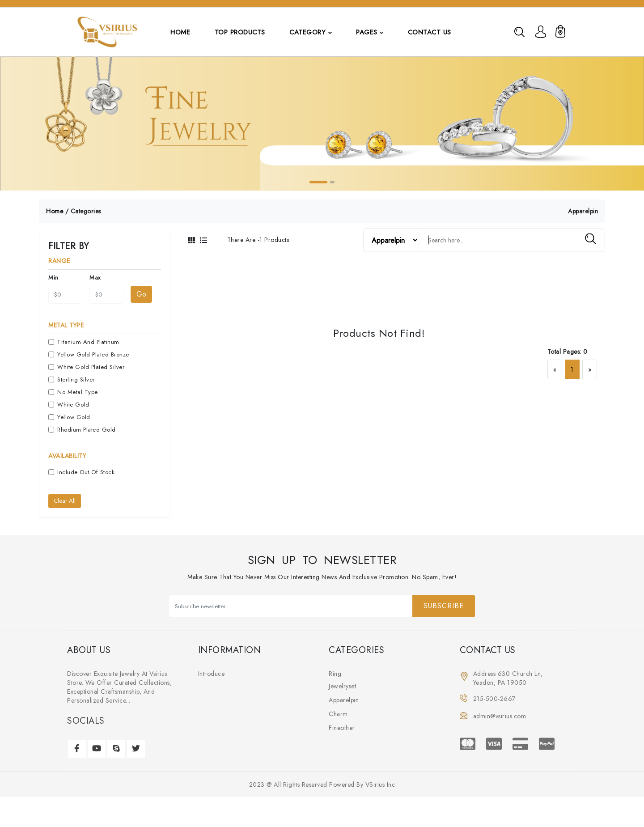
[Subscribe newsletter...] (291, 606)
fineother (342, 728)
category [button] (309, 32)
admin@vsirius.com (500, 717)
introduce (212, 674)
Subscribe (444, 606)
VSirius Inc (380, 785)
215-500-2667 (494, 699)
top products (240, 32)
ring (335, 674)
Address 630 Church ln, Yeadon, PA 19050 (508, 679)
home (55, 212)
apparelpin (344, 700)
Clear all (65, 501)
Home (180, 32)
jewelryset (342, 687)
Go (141, 295)
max (95, 278)
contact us (430, 32)
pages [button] (370, 32)
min (53, 278)
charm (338, 714)
